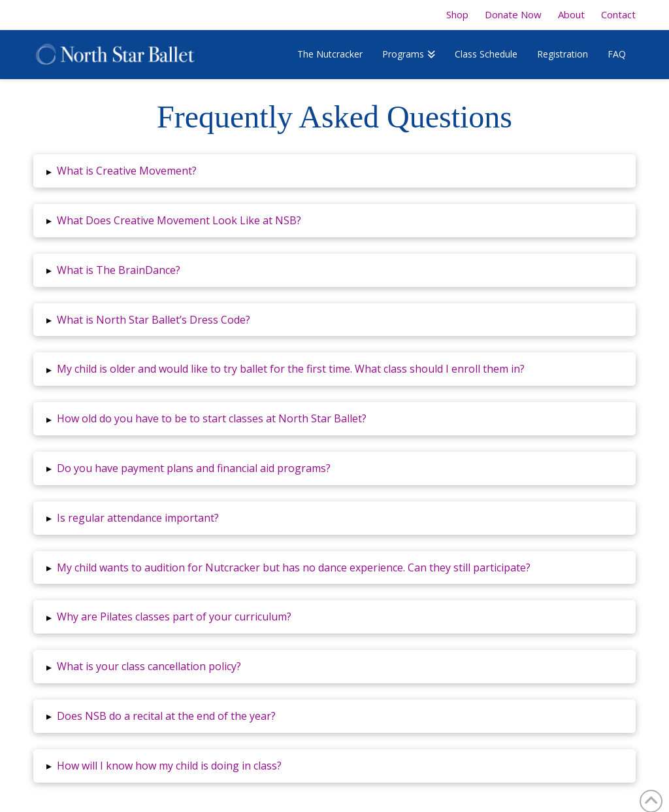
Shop (457, 15)
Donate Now (513, 15)
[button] (334, 171)
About (571, 15)
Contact (618, 15)
